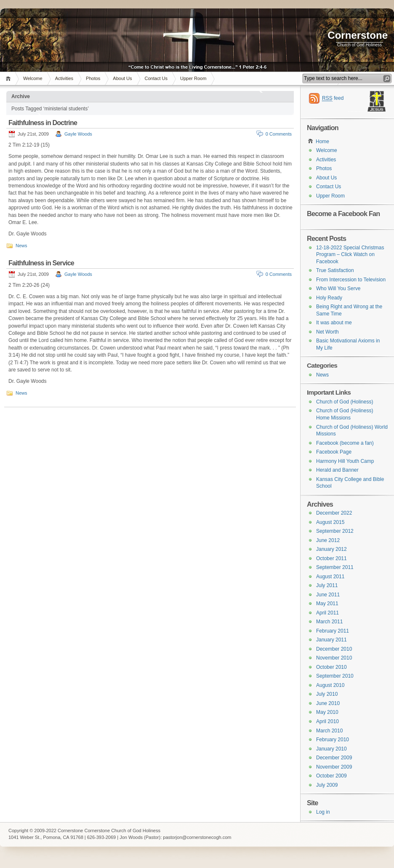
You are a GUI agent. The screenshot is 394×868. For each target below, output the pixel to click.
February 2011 (333, 631)
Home (9, 79)
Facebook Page (334, 452)
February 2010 (333, 740)
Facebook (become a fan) (345, 443)
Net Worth (327, 332)
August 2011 (330, 577)
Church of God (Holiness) (345, 402)
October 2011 (331, 558)
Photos (93, 78)
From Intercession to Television (351, 280)
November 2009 (334, 767)
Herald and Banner (337, 470)
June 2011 (328, 595)
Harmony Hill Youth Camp (345, 461)
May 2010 (327, 712)
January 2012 (331, 549)
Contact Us (156, 78)
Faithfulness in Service (41, 263)
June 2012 (328, 540)
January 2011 (331, 640)
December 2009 (334, 758)
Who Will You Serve (338, 288)
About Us (122, 78)
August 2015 (330, 522)
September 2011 (335, 567)
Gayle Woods (78, 134)
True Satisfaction (335, 270)
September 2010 (335, 676)
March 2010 (329, 731)
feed (333, 98)
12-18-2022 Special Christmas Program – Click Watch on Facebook (350, 255)
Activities (64, 78)
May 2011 (327, 604)
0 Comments (279, 134)
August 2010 (330, 685)
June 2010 (328, 703)
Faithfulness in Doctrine (43, 123)
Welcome (33, 78)
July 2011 (327, 585)
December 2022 (334, 513)
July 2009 (327, 785)
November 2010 (334, 658)
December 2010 (334, 649)
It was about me (334, 323)
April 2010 (327, 721)
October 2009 (331, 776)
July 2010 (327, 694)
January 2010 (331, 749)
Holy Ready (329, 298)
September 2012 (335, 531)
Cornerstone (358, 35)
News (21, 246)
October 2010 (331, 667)
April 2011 (327, 613)
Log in (323, 812)
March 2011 (329, 622)
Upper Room (193, 78)
